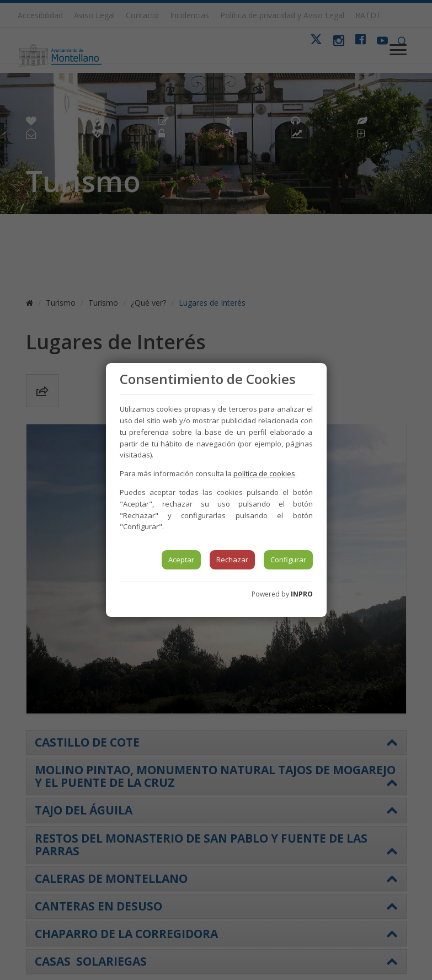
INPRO (302, 594)
